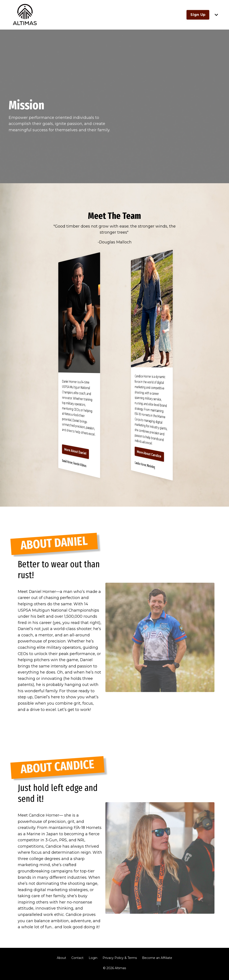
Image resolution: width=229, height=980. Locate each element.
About (61, 961)
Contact (77, 961)
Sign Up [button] (198, 15)
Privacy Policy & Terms (120, 961)
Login (93, 961)
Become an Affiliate (157, 961)
